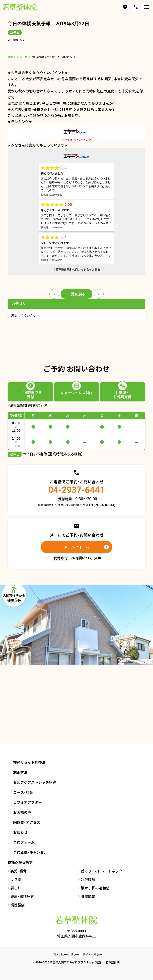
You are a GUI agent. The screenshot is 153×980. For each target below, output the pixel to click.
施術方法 (20, 772)
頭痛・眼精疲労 (22, 896)
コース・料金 (23, 792)
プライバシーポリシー (65, 954)
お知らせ (22, 57)
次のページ (99, 294)
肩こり (16, 888)
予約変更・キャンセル (30, 852)
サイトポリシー (92, 954)
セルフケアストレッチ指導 (35, 782)
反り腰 (16, 879)
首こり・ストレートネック (102, 871)
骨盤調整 (88, 896)
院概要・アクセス (27, 822)
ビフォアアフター (27, 802)
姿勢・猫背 (19, 871)
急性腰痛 (88, 879)
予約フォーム (24, 842)
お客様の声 (22, 812)
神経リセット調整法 (29, 762)
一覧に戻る (76, 294)
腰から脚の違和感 (95, 888)
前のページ (54, 294)
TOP (10, 57)
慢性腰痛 (18, 905)
